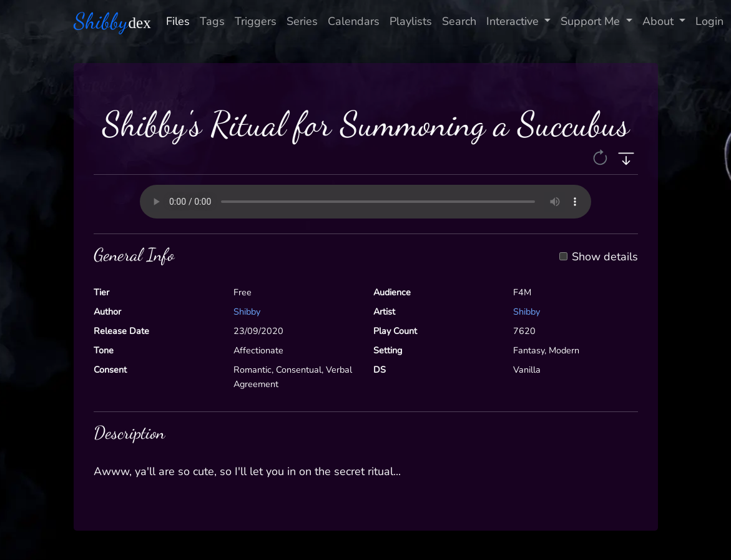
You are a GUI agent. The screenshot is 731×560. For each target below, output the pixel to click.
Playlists (411, 21)
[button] (601, 157)
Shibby (247, 312)
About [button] (660, 21)
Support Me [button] (592, 21)
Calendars (354, 21)
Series (302, 21)
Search (459, 21)
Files (178, 21)
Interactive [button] (514, 21)
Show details (605, 257)
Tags (212, 21)
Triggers (256, 21)
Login (709, 21)
